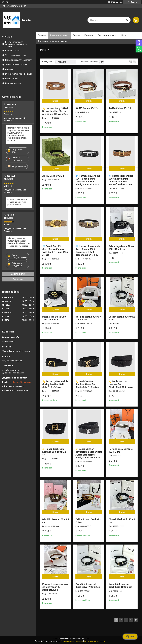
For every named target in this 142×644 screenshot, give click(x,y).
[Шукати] (127, 20)
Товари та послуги (59, 35)
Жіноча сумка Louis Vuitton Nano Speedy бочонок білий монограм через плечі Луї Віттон (19, 242)
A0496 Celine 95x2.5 (120, 108)
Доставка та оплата (107, 35)
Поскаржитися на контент (72, 641)
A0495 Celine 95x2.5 (86, 108)
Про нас (77, 35)
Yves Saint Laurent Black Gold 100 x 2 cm (120, 585)
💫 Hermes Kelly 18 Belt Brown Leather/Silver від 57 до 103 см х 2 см (56, 111)
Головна (42, 35)
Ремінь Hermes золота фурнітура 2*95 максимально (55, 587)
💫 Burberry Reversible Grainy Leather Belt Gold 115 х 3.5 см (55, 384)
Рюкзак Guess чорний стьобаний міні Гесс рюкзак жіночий (17, 202)
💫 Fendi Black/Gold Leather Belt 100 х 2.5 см (54, 452)
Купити (56, 101)
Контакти (89, 35)
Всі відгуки (18, 279)
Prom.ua (85, 639)
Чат (130, 637)
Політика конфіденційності (96, 641)
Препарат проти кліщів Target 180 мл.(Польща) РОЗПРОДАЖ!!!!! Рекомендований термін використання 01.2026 (19, 134)
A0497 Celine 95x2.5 (53, 176)
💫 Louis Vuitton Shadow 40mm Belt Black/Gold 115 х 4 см (87, 384)
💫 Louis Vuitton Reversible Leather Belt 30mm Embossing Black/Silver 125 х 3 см (89, 453)
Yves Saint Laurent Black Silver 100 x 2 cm (88, 585)
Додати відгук (18, 274)
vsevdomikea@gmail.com (20, 382)
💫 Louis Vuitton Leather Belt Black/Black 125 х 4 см (121, 384)
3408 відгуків (116, 2)
